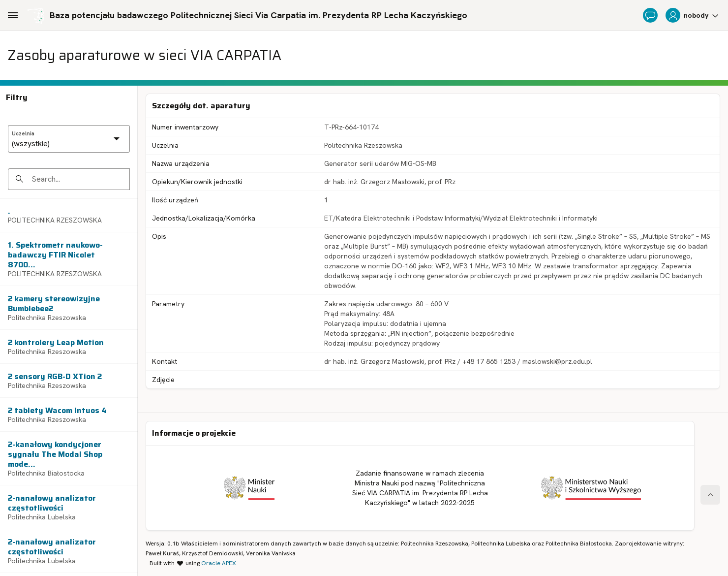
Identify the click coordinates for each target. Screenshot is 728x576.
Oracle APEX (219, 563)
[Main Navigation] (13, 15)
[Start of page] (710, 495)
